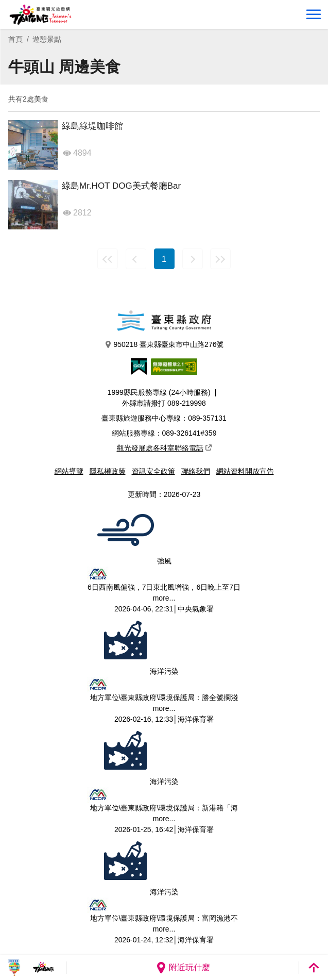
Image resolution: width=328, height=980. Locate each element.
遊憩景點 (47, 39)
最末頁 (220, 259)
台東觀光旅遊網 (40, 15)
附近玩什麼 (183, 968)
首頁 (15, 39)
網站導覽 (69, 471)
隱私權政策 (108, 471)
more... (164, 598)
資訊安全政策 (153, 471)
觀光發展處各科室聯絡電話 (164, 448)
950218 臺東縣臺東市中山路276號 (164, 345)
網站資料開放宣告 (245, 471)
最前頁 (108, 259)
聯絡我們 (196, 471)
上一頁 (136, 259)
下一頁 (193, 259)
